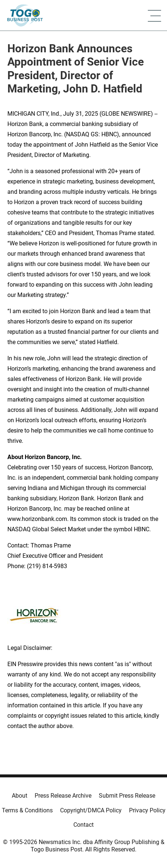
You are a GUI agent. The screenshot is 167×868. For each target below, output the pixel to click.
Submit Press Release (127, 796)
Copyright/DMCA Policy (91, 810)
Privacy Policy (147, 810)
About (20, 796)
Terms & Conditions (27, 810)
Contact (83, 825)
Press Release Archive (63, 796)
